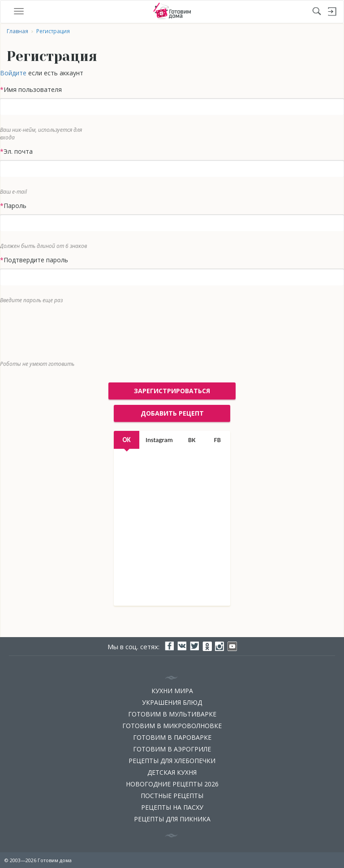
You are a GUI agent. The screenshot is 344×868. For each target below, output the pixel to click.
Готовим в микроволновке (172, 726)
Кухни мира (172, 691)
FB (217, 440)
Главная (17, 31)
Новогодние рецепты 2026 (172, 784)
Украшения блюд (172, 702)
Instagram (159, 440)
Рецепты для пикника (172, 819)
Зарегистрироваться (172, 391)
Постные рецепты (172, 796)
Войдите (13, 73)
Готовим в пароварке (172, 737)
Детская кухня (172, 772)
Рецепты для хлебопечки (172, 761)
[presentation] (165, 330)
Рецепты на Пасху (172, 807)
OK (126, 440)
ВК (192, 440)
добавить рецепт (172, 413)
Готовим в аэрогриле (172, 749)
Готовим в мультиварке (172, 714)
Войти (332, 12)
